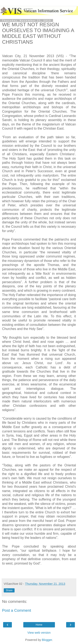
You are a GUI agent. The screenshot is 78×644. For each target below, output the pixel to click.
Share (9, 590)
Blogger (47, 640)
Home (39, 625)
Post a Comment (17, 610)
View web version (39, 633)
